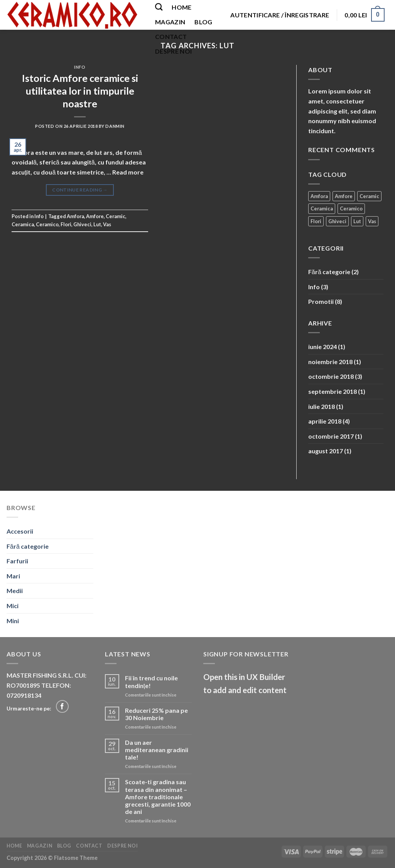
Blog (203, 22)
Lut (97, 224)
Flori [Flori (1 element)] (316, 221)
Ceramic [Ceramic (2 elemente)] (369, 196)
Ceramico (47, 224)
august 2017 (326, 451)
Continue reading (80, 190)
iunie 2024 (322, 347)
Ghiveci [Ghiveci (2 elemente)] (337, 221)
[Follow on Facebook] (62, 706)
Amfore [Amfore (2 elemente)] (344, 196)
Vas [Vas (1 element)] (372, 221)
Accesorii (20, 531)
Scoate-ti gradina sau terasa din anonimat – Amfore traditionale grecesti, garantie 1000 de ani (158, 797)
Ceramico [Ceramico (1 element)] (351, 209)
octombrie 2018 (331, 376)
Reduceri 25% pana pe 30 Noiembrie (156, 714)
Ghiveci (82, 224)
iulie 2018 (322, 406)
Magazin (170, 22)
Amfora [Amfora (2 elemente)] (319, 196)
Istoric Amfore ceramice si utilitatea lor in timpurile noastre (80, 91)
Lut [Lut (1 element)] (357, 221)
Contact (171, 36)
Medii (15, 591)
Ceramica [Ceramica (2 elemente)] (322, 209)
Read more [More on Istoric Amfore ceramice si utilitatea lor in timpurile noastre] (128, 172)
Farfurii (17, 561)
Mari (13, 576)
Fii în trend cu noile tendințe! (151, 682)
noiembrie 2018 (330, 362)
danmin (115, 126)
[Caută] (159, 7)
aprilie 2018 (325, 421)
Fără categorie (329, 272)
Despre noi (173, 51)
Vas (107, 224)
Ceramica (23, 224)
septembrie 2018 (333, 391)
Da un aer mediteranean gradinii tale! (157, 750)
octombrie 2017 (331, 436)
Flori (66, 224)
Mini (13, 621)
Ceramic (116, 216)
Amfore (95, 216)
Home (181, 7)
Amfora (75, 216)
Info (80, 67)
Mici (13, 606)
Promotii (321, 301)
